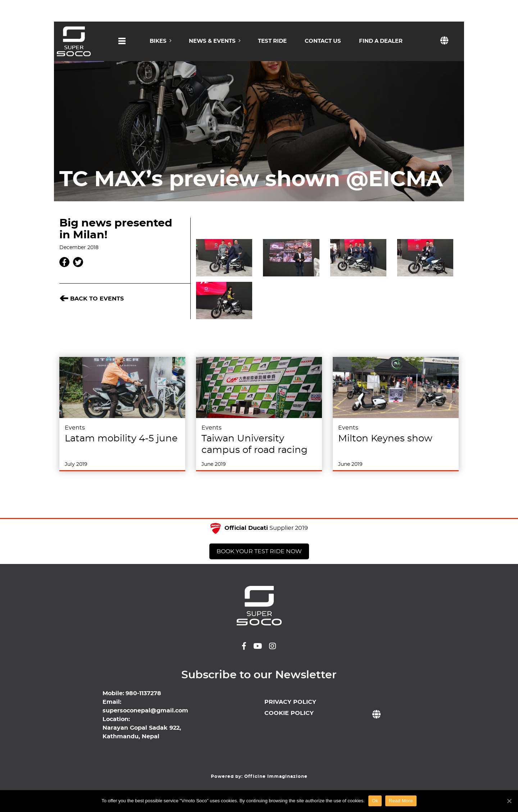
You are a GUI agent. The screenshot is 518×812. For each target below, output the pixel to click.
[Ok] (509, 801)
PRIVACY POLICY (290, 702)
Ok (375, 801)
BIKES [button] (158, 41)
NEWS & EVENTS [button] (212, 41)
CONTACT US (323, 41)
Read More (401, 801)
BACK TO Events (92, 299)
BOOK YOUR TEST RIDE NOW (259, 551)
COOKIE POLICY (289, 713)
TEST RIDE (272, 41)
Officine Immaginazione (276, 776)
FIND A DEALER (381, 41)
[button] (122, 48)
